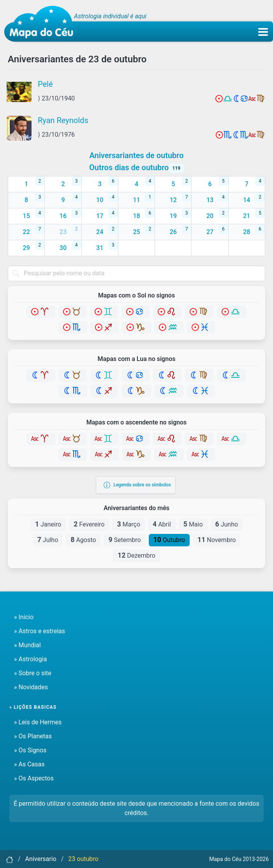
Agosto (83, 540)
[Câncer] (136, 312)
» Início (24, 617)
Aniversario (41, 859)
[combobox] (136, 273)
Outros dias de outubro (136, 167)
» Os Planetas (33, 736)
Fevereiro (89, 524)
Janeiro (48, 524)
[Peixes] (201, 327)
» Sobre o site (33, 673)
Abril (162, 524)
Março (129, 524)
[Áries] (41, 312)
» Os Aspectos (34, 778)
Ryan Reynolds (63, 120)
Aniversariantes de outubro (136, 155)
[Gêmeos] (104, 312)
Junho (227, 524)
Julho (48, 540)
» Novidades (31, 687)
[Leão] (167, 312)
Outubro (169, 540)
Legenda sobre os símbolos (137, 485)
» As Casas (29, 764)
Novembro (217, 540)
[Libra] (232, 312)
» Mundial (27, 645)
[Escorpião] (73, 327)
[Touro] (73, 312)
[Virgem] (199, 312)
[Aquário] (169, 327)
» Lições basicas (33, 707)
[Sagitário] (105, 327)
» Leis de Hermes (38, 722)
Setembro (124, 540)
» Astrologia (30, 659)
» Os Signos (30, 750)
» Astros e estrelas (40, 631)
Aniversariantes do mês (136, 508)
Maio (193, 524)
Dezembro (136, 555)
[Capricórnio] (136, 327)
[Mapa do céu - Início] (41, 24)
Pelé (45, 84)
